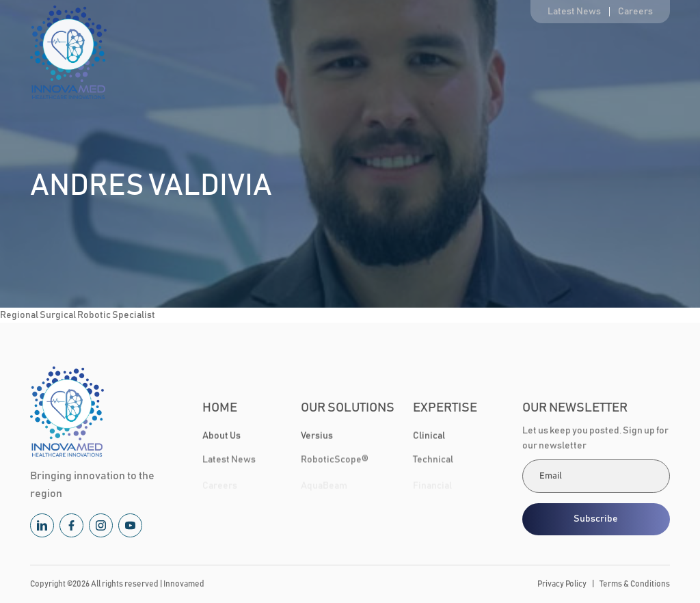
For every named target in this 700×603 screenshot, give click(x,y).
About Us (272, 53)
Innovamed (184, 584)
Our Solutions (351, 53)
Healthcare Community (544, 53)
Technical (433, 461)
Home (210, 53)
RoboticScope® (335, 461)
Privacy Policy (562, 584)
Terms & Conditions (635, 584)
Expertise (444, 53)
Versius (317, 436)
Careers (635, 12)
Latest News (574, 12)
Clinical (429, 436)
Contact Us (647, 53)
